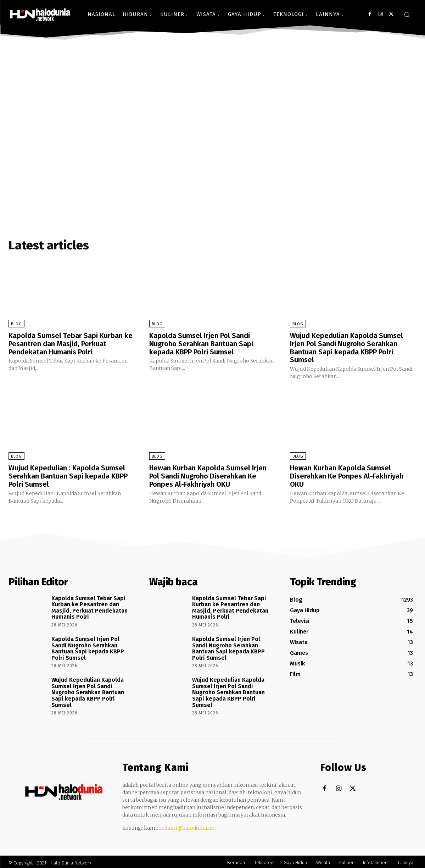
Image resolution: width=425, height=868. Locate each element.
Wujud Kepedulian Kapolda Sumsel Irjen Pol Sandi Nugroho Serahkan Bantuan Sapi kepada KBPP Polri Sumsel (346, 347)
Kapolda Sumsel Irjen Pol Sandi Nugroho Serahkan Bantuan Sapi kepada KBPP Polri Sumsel (201, 343)
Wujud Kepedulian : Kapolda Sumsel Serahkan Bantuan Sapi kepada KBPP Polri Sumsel (68, 474)
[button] (407, 15)
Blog (16, 324)
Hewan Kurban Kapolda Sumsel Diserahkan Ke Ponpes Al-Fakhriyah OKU (347, 474)
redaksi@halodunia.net (188, 826)
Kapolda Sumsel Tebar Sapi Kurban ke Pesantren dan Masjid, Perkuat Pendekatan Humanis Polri (71, 343)
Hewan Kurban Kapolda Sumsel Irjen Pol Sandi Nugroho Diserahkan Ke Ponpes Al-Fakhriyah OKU (208, 474)
